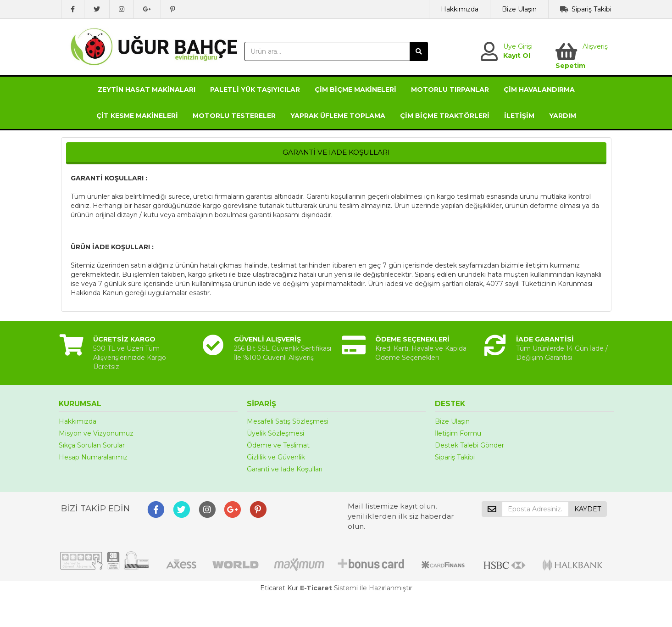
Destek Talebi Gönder (469, 445)
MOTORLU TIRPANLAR (450, 90)
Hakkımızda (460, 9)
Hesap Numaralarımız (93, 457)
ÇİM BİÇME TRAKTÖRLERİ (445, 116)
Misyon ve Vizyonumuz (96, 433)
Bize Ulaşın (519, 9)
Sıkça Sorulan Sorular (92, 445)
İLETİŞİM (519, 116)
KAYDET (588, 509)
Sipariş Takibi (591, 9)
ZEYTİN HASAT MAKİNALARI (147, 90)
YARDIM (563, 116)
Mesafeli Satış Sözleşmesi (288, 421)
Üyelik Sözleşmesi (275, 433)
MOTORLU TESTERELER (234, 116)
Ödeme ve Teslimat (278, 445)
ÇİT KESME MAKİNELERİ (137, 116)
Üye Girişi (518, 46)
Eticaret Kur (279, 588)
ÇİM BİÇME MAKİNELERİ (355, 90)
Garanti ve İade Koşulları (285, 469)
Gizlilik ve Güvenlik (276, 457)
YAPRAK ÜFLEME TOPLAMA (338, 116)
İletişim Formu (458, 433)
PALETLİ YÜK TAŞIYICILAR (255, 90)
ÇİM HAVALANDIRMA (539, 90)
